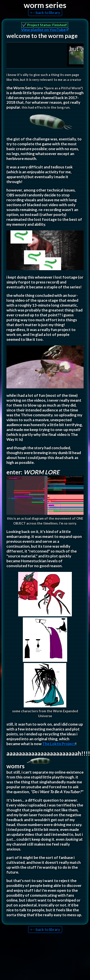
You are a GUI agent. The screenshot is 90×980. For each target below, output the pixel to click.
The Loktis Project (59, 744)
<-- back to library (45, 13)
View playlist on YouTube (43, 30)
